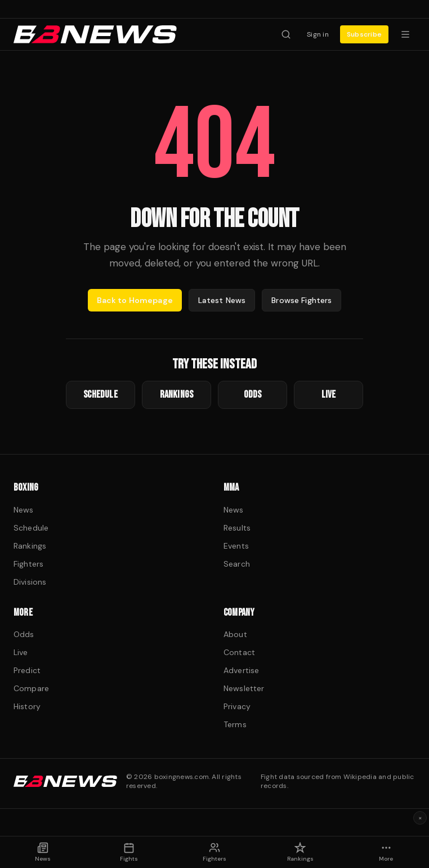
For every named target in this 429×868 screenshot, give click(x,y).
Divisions (30, 582)
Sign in (318, 34)
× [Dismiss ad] (420, 818)
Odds (24, 634)
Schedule (31, 528)
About (235, 634)
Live (21, 652)
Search (237, 564)
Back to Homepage (135, 300)
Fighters (28, 564)
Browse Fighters (301, 300)
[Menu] (405, 34)
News (24, 510)
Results (237, 528)
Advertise (241, 670)
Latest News (222, 300)
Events (236, 546)
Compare (31, 688)
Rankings (30, 546)
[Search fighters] (286, 34)
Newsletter (244, 688)
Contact (239, 652)
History (27, 706)
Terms (235, 724)
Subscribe (364, 34)
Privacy (237, 706)
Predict (27, 670)
